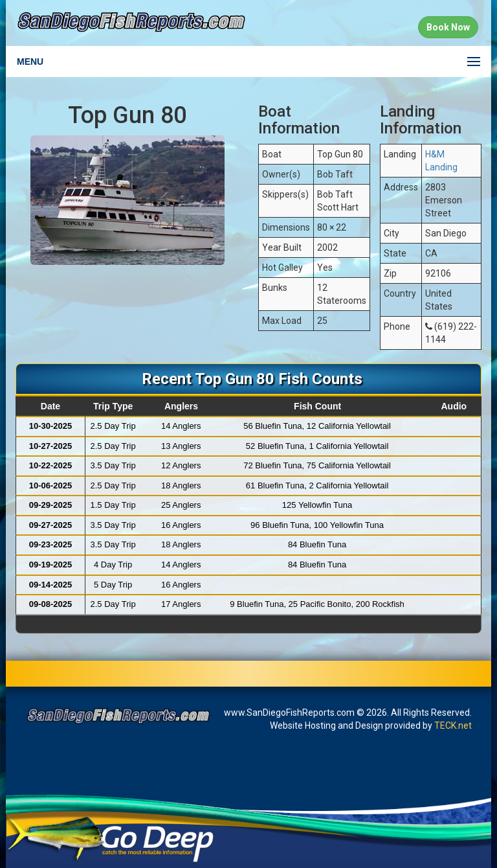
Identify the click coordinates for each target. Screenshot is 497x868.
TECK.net (453, 725)
